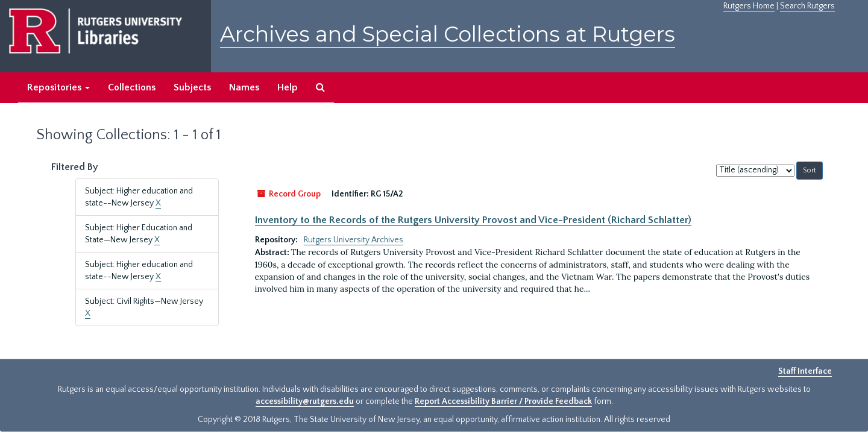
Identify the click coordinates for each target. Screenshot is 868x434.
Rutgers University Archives (354, 240)
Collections (132, 87)
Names (244, 87)
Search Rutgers (807, 6)
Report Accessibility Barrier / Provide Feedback (503, 401)
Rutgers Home (749, 6)
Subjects (192, 87)
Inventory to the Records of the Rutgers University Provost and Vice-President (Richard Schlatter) (473, 220)
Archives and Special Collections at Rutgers (448, 34)
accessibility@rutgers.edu (305, 401)
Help (288, 87)
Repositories (58, 87)
